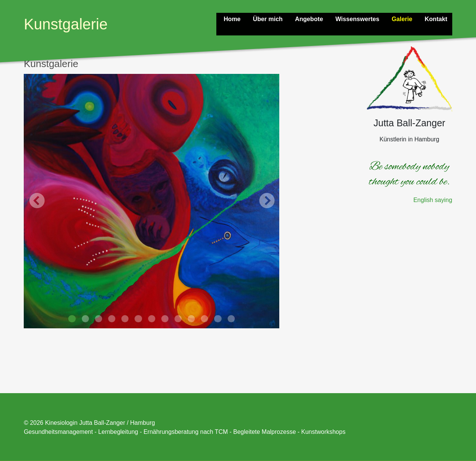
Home (240, 18)
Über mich (274, 18)
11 (204, 319)
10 (191, 319)
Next (266, 201)
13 (231, 319)
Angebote (314, 18)
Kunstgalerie (66, 24)
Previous (37, 201)
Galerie (404, 18)
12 (218, 319)
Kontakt (437, 18)
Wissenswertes (361, 18)
